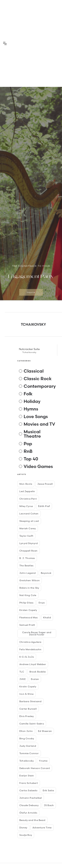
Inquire (31, 292)
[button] (5, 43)
